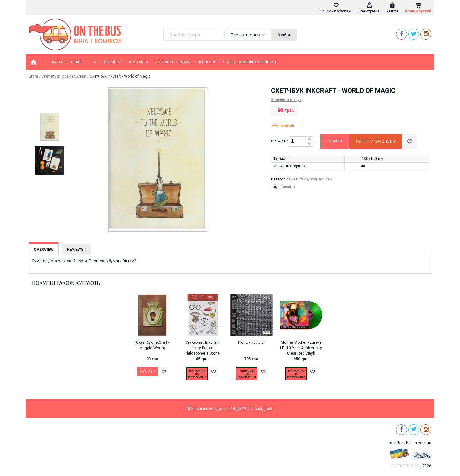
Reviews (77, 250)
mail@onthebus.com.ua (410, 443)
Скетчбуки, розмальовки (64, 76)
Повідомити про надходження (197, 374)
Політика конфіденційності (250, 62)
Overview (44, 250)
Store (33, 76)
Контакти (138, 62)
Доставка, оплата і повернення (185, 62)
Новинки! (113, 62)
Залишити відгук (286, 100)
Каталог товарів (75, 62)
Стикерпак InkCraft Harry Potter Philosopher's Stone (202, 348)
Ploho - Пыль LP (252, 342)
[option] (50, 127)
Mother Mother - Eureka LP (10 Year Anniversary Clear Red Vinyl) (301, 348)
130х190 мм (373, 159)
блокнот (289, 187)
